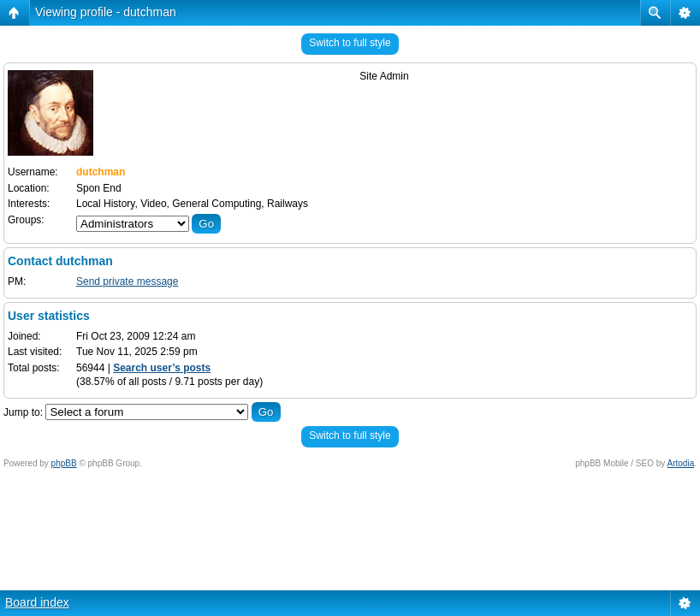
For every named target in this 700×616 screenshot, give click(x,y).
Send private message (127, 281)
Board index (37, 602)
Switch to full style (350, 43)
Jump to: (23, 412)
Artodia (681, 463)
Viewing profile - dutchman (106, 12)
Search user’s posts (162, 368)
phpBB (64, 463)
